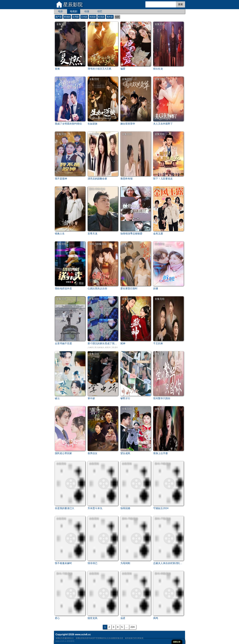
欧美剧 (101, 17)
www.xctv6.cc (83, 634)
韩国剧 (93, 17)
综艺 (100, 11)
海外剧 (110, 17)
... (127, 627)
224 (133, 627)
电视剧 (74, 11)
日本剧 (84, 17)
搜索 (180, 4)
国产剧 (59, 17)
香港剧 (67, 17)
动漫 (87, 11)
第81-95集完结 (97, 189)
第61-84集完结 (130, 24)
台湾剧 (76, 17)
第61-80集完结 (130, 189)
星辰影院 (73, 5)
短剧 (117, 17)
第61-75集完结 (130, 519)
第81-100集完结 (98, 244)
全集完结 (61, 24)
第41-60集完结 (163, 574)
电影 (61, 11)
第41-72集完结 (64, 574)
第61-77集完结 (163, 519)
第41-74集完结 (163, 464)
